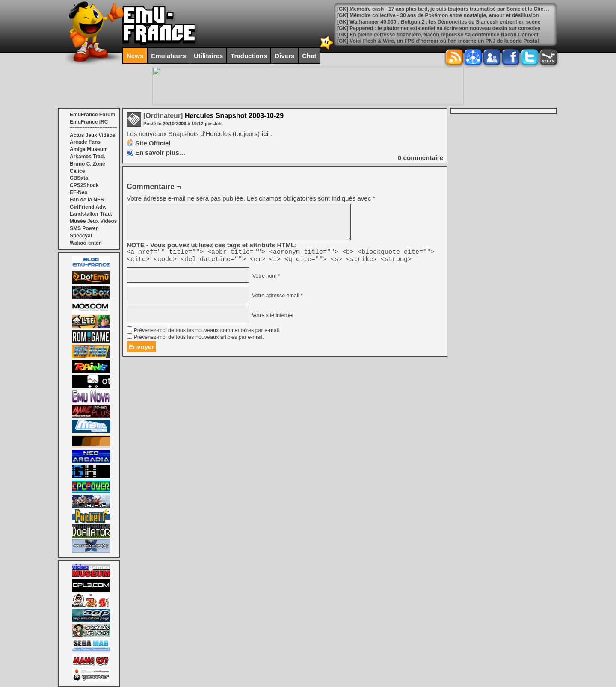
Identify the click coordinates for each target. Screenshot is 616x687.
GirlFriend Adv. (88, 207)
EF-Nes (78, 192)
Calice (77, 171)
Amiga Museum (89, 149)
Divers (284, 56)
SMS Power (84, 228)
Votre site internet (272, 318)
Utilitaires (208, 56)
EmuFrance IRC (89, 122)
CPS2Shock (84, 185)
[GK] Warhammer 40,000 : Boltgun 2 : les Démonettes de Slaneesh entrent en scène (439, 22)
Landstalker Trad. (91, 214)
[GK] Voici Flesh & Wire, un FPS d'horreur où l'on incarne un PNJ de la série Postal (438, 41)
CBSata (79, 178)
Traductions (249, 56)
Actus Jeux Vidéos (93, 135)
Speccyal (81, 236)
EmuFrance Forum (92, 115)
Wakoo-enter (85, 243)
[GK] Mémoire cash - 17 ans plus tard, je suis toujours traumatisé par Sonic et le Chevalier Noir (453, 9)
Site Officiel (153, 143)
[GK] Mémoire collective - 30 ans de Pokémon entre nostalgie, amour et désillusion (438, 15)
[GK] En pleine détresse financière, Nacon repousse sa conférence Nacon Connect (438, 35)
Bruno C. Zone (87, 164)
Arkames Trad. (87, 157)
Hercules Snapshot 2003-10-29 (213, 116)
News (135, 56)
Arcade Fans (85, 142)
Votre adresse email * (276, 298)
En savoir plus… (160, 153)
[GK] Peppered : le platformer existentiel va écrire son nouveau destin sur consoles (439, 28)
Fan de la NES (87, 200)
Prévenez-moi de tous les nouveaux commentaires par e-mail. (207, 333)
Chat (309, 56)
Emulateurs (169, 56)
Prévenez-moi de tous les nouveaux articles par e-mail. (198, 340)
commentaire (421, 158)
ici (266, 134)
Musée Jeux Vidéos (93, 221)
